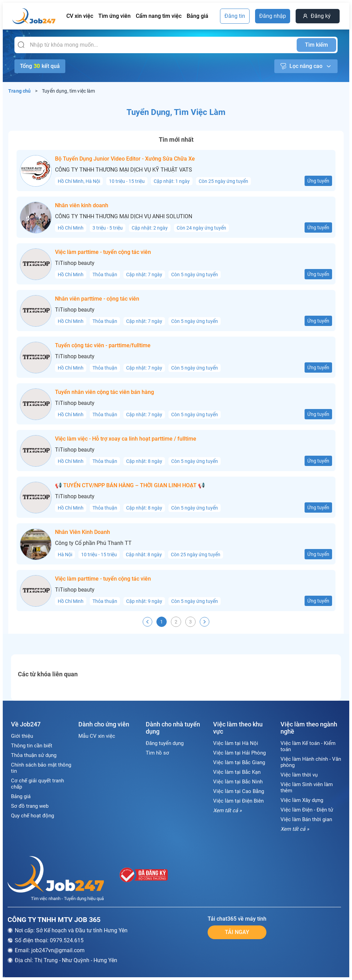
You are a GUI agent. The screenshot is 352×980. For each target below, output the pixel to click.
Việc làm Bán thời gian (306, 819)
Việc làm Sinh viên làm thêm (307, 787)
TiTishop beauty (75, 263)
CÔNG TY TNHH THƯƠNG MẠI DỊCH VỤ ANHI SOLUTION (124, 217)
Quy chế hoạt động (32, 816)
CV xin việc (80, 16)
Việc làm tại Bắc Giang (239, 762)
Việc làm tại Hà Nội (236, 743)
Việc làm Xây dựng (302, 800)
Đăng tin (235, 16)
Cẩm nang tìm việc (159, 16)
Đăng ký (321, 16)
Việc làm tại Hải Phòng (239, 753)
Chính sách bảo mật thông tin (41, 768)
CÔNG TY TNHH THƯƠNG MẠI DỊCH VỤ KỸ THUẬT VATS (124, 170)
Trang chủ (20, 91)
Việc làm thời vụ (299, 775)
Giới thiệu (22, 736)
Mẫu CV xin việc (97, 736)
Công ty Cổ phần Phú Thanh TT (93, 543)
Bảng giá (197, 16)
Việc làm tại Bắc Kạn (237, 772)
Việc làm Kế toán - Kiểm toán (308, 746)
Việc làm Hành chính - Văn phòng (311, 762)
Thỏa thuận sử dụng (34, 755)
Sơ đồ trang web (30, 806)
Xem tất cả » (227, 810)
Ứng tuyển (318, 181)
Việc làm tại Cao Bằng (239, 791)
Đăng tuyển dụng (165, 743)
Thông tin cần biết (32, 746)
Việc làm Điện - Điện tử (307, 810)
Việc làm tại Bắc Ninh (238, 782)
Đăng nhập (273, 16)
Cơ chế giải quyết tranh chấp (37, 784)
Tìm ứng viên (114, 16)
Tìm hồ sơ (157, 753)
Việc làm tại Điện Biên (238, 801)
